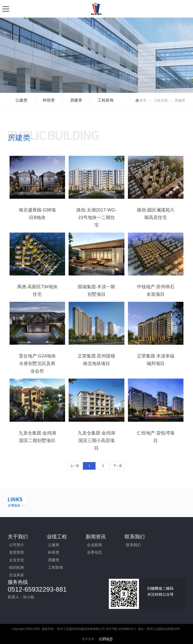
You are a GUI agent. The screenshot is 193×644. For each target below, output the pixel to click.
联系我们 (133, 545)
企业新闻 (94, 545)
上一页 (75, 466)
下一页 (118, 466)
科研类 (49, 100)
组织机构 (17, 567)
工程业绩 (161, 100)
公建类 (21, 100)
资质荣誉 (17, 552)
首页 (143, 100)
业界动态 (94, 552)
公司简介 (17, 545)
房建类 (76, 100)
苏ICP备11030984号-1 (121, 629)
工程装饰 (106, 100)
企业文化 (17, 560)
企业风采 (17, 575)
